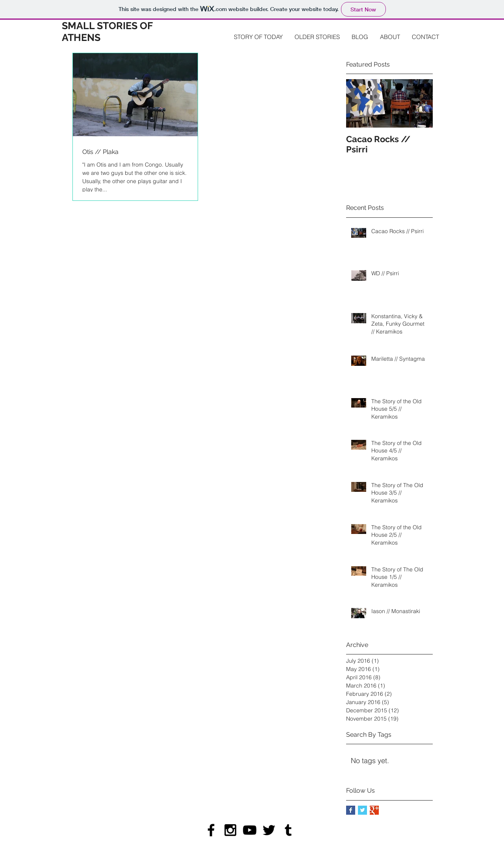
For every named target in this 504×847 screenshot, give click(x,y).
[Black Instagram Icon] (230, 830)
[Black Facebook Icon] (211, 830)
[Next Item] (420, 104)
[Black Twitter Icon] (269, 830)
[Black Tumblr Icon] (288, 830)
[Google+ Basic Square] (374, 810)
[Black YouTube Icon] (250, 830)
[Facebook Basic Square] (351, 810)
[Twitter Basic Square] (362, 810)
